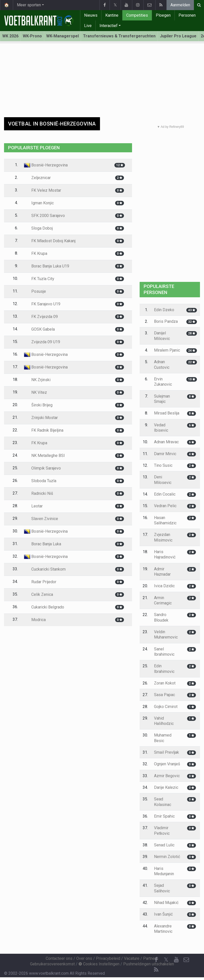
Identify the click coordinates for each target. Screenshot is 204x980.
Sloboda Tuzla (40, 481)
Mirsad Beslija (167, 413)
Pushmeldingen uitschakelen (149, 964)
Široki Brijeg (38, 405)
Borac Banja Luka (43, 544)
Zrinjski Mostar (41, 418)
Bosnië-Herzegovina (46, 165)
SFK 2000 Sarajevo (44, 216)
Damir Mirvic (165, 454)
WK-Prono (32, 36)
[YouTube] (176, 960)
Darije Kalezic (166, 787)
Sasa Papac (164, 695)
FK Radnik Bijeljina (44, 430)
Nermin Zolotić (167, 857)
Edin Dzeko (164, 310)
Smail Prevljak (167, 752)
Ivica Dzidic (164, 586)
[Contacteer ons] (186, 960)
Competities (137, 15)
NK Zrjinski (37, 380)
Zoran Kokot (165, 683)
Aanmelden (180, 5)
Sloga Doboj (38, 228)
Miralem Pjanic (167, 350)
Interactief (109, 26)
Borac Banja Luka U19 (47, 266)
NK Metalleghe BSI (44, 456)
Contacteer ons (59, 958)
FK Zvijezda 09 (41, 317)
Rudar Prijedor (40, 582)
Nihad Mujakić (166, 903)
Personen (187, 15)
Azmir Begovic (167, 776)
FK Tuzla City (39, 279)
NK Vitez (35, 392)
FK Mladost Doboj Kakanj (50, 241)
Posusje (35, 291)
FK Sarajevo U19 (42, 304)
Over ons (84, 958)
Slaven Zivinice (41, 519)
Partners (151, 958)
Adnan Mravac (166, 442)
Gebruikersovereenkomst (52, 964)
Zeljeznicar (37, 178)
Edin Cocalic (165, 494)
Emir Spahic (164, 816)
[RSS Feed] (156, 970)
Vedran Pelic (165, 506)
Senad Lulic (164, 845)
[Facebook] (156, 960)
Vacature (132, 958)
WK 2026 (10, 36)
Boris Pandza (166, 321)
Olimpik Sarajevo (42, 468)
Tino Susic (163, 465)
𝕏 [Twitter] (166, 960)
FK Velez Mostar (43, 190)
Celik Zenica (39, 594)
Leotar (33, 506)
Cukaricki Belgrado (44, 607)
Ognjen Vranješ (167, 764)
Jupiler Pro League (178, 36)
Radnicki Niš (39, 493)
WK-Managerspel (62, 36)
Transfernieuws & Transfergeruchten (119, 36)
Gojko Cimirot (166, 707)
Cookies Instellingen (99, 964)
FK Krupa (36, 253)
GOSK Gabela (39, 329)
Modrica (35, 620)
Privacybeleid (108, 958)
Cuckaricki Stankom (45, 569)
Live (88, 26)
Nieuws (91, 15)
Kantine (112, 15)
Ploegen (163, 15)
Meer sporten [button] (29, 5)
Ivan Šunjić (163, 914)
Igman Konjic (39, 203)
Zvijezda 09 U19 (42, 342)
